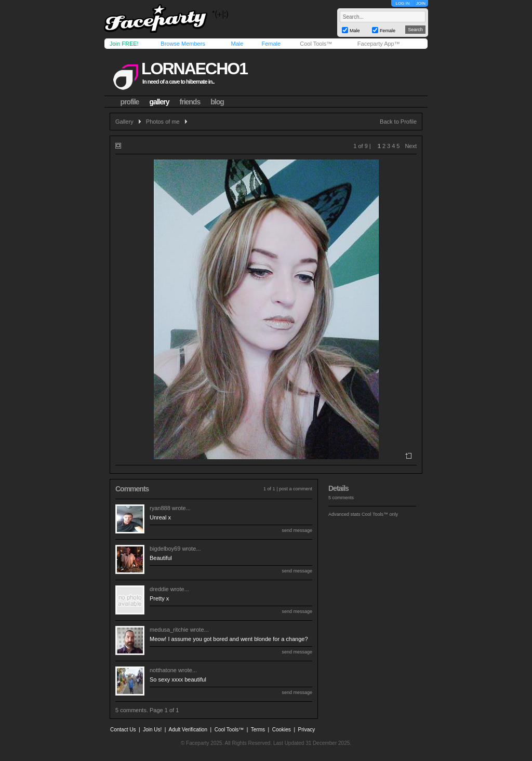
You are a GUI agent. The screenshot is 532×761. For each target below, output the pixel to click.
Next (411, 146)
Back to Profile (398, 122)
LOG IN (402, 3)
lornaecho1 (194, 69)
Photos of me (163, 122)
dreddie (159, 589)
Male (237, 44)
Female (271, 44)
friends (190, 102)
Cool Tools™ (316, 44)
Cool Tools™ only (380, 514)
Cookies (282, 730)
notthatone (163, 670)
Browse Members (183, 44)
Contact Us (123, 730)
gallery (159, 102)
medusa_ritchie (169, 630)
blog (217, 102)
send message (297, 530)
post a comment (296, 489)
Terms (258, 730)
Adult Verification (188, 730)
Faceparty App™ (379, 44)
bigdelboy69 (165, 549)
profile (130, 102)
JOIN (421, 3)
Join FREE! (124, 44)
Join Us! (152, 730)
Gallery (124, 122)
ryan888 (160, 508)
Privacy (307, 730)
